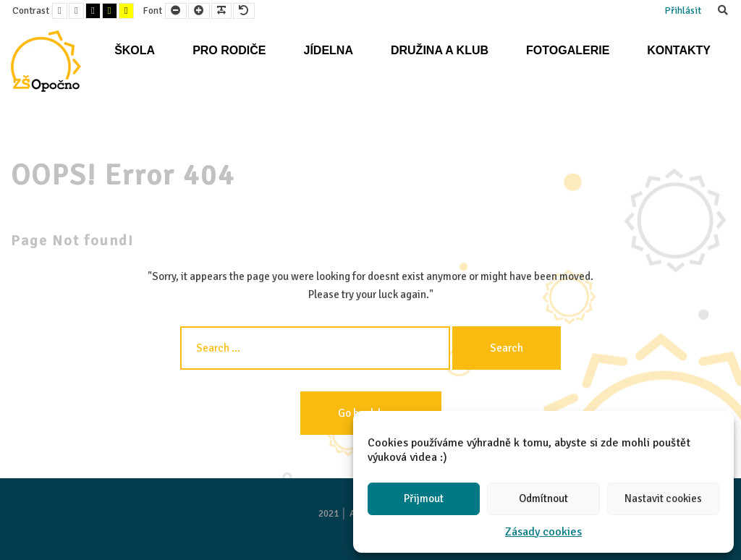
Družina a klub (440, 50)
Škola (135, 50)
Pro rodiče (229, 50)
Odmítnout (543, 499)
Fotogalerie (568, 50)
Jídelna (328, 50)
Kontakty (679, 50)
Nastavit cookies (663, 499)
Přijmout (424, 499)
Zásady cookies (543, 532)
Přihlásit (683, 10)
